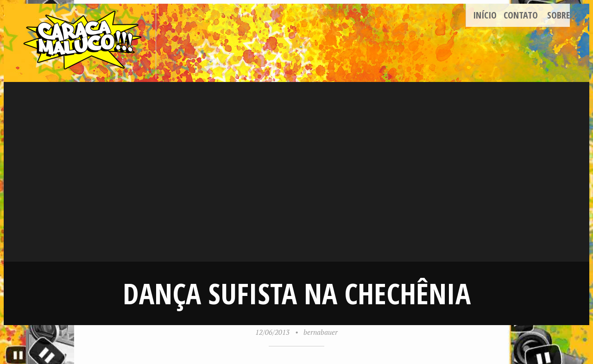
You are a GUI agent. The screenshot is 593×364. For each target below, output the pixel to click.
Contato (521, 15)
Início (485, 15)
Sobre (558, 15)
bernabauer (321, 332)
